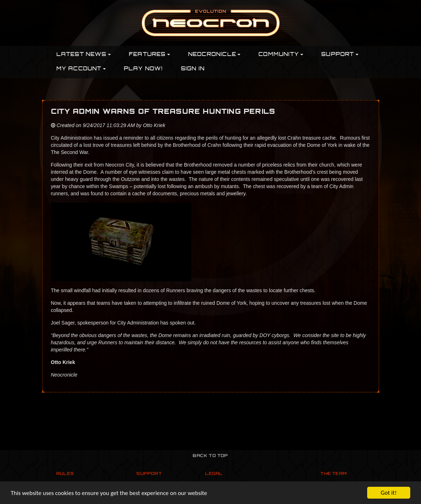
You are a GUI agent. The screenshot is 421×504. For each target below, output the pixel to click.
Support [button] (340, 55)
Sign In (193, 69)
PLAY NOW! (143, 69)
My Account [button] (81, 69)
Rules (65, 474)
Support (149, 474)
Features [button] (149, 55)
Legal (214, 474)
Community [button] (281, 55)
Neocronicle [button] (214, 55)
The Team (334, 474)
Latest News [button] (84, 55)
